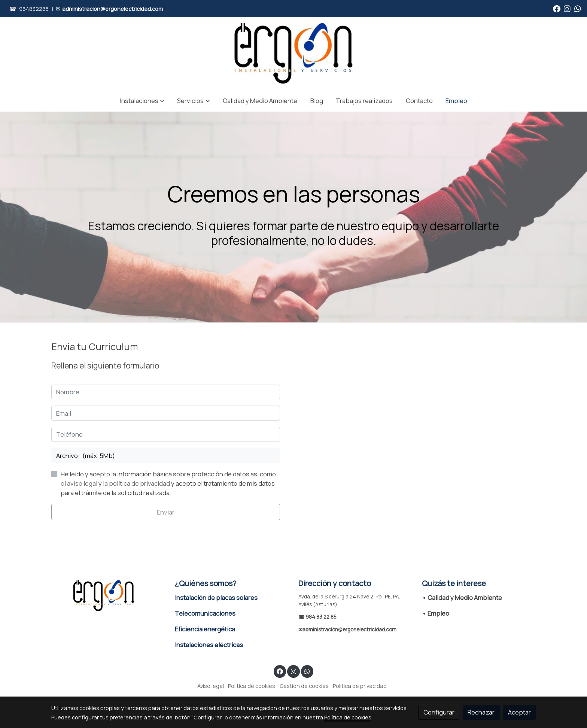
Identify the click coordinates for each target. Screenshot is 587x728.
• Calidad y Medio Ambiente (462, 597)
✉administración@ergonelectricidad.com (347, 630)
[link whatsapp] (578, 8)
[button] (142, 101)
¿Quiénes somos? (206, 583)
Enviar (166, 512)
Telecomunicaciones (205, 613)
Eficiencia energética (205, 629)
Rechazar (481, 712)
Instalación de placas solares (216, 597)
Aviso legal (211, 686)
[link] (294, 53)
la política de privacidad (137, 483)
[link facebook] (557, 8)
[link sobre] (108, 596)
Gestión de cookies (304, 686)
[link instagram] (567, 8)
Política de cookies (252, 686)
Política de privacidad (360, 686)
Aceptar (519, 712)
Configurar (439, 712)
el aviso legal (80, 483)
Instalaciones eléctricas (209, 645)
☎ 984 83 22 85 (317, 617)
